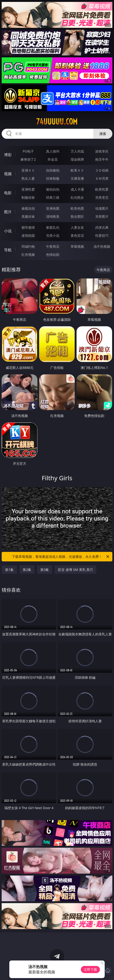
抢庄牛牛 (102, 159)
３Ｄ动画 (102, 170)
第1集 (9, 570)
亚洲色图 (53, 208)
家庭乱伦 (53, 227)
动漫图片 (102, 208)
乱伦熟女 (77, 197)
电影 (8, 193)
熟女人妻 (28, 178)
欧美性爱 (102, 189)
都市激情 (28, 227)
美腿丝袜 (28, 216)
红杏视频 (28, 255)
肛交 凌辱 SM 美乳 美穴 (75, 570)
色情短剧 (53, 255)
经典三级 (53, 197)
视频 (8, 174)
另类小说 (53, 235)
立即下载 (90, 969)
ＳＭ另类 (102, 178)
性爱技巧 (102, 235)
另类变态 (102, 197)
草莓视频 (77, 246)
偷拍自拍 (53, 189)
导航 (8, 250)
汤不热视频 (102, 246)
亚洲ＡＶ (28, 170)
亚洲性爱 (28, 189)
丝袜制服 (53, 178)
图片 (8, 212)
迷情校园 (28, 235)
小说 (8, 231)
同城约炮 (28, 246)
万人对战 (77, 151)
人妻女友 (77, 227)
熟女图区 (77, 216)
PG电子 (28, 151)
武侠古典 (102, 227)
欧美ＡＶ (77, 170)
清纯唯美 (53, 216)
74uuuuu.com (57, 122)
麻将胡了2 (28, 159)
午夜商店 (53, 246)
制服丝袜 (28, 197)
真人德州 (53, 151)
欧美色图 (77, 208)
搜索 (103, 134)
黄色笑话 (77, 235)
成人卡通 (77, 189)
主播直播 (77, 178)
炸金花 (53, 159)
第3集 (45, 570)
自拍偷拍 (53, 170)
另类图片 (102, 216)
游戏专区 (102, 151)
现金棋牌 (77, 159)
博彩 (8, 155)
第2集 (27, 570)
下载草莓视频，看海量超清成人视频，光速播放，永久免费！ (61, 557)
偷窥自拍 (28, 208)
